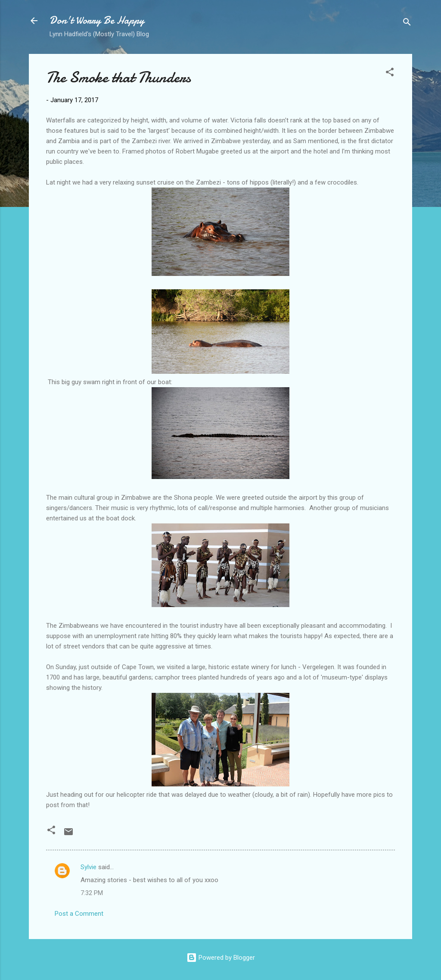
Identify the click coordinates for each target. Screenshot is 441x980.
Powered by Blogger (221, 958)
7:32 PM (92, 893)
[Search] (407, 23)
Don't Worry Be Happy (97, 20)
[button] (390, 74)
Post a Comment (79, 914)
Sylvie (89, 867)
